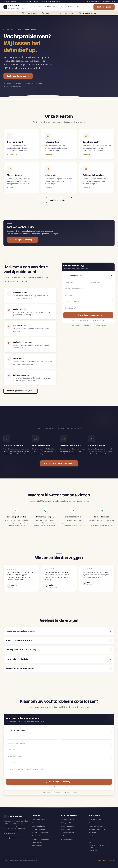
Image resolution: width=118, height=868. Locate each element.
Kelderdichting (38, 823)
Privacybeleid (101, 860)
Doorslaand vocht (39, 826)
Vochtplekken (66, 829)
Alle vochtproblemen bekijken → (20, 391)
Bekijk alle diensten (59, 200)
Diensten (38, 7)
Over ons (80, 7)
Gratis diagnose (104, 7)
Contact (92, 836)
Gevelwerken (37, 842)
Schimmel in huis (67, 820)
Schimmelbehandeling (41, 839)
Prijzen (70, 7)
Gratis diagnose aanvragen (23, 240)
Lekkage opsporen (68, 833)
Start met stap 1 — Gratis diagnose (59, 463)
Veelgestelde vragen (97, 826)
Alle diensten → (38, 846)
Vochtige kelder (67, 823)
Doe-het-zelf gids (96, 820)
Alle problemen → (68, 839)
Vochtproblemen (51, 7)
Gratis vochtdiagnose (18, 76)
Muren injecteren (39, 829)
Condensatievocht (67, 826)
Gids (63, 7)
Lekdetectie (36, 836)
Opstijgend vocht (38, 820)
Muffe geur (65, 836)
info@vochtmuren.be (92, 2)
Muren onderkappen (40, 833)
